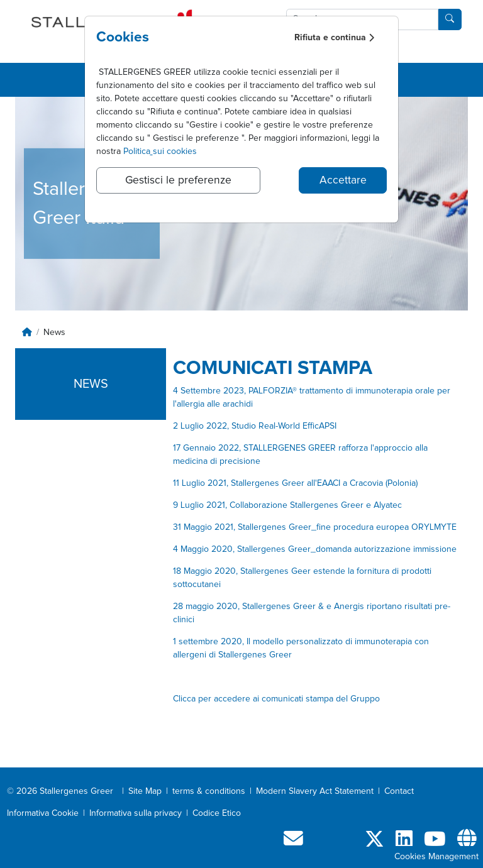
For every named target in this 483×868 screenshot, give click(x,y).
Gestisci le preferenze (178, 180)
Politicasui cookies (160, 151)
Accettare (343, 180)
